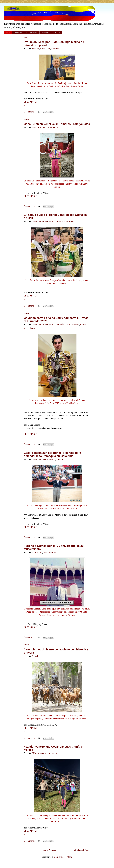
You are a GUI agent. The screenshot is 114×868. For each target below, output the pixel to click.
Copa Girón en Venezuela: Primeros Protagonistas (57, 124)
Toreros (60, 459)
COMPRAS (56, 32)
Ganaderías (45, 49)
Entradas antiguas (81, 850)
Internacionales (49, 459)
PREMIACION (49, 221)
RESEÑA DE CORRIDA (68, 325)
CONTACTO (45, 32)
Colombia (36, 221)
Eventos (36, 49)
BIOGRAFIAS (18, 32)
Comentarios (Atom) (63, 857)
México (35, 753)
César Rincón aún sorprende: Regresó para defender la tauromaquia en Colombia (52, 454)
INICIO (8, 32)
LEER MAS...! (30, 102)
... (25, 105)
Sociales (55, 49)
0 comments (29, 112)
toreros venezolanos (49, 127)
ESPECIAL (37, 552)
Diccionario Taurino (32, 32)
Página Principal (49, 850)
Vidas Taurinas (50, 552)
